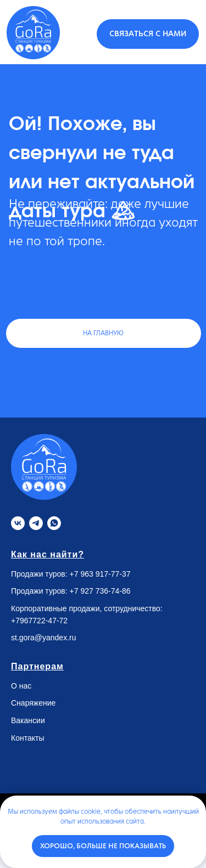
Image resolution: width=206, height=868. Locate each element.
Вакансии (28, 720)
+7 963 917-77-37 (100, 574)
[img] (33, 33)
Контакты (27, 738)
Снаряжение (33, 703)
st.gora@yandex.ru (44, 638)
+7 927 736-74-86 (100, 591)
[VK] (18, 523)
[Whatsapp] (54, 523)
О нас (21, 686)
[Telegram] (36, 523)
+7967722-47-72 (39, 621)
